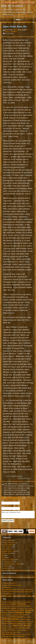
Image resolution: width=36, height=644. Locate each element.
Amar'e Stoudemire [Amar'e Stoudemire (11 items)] (16, 602)
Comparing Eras (8, 562)
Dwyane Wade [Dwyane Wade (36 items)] (23, 612)
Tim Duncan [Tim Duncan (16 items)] (20, 636)
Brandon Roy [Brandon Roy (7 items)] (5, 604)
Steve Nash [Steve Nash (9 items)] (26, 634)
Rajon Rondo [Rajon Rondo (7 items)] (23, 630)
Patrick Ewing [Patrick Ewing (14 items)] (24, 628)
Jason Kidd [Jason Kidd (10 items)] (5, 615)
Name (3, 501)
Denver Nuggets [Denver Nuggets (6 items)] (28, 609)
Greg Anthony (12, 488)
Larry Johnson (15, 490)
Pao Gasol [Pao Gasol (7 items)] (16, 628)
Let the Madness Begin (14, 476)
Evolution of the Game (8, 551)
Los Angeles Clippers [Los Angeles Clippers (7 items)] (24, 619)
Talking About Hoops (8, 560)
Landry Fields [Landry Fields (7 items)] (27, 617)
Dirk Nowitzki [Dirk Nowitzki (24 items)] (27, 610)
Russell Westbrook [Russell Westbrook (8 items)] (7, 632)
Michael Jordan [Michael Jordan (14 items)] (16, 624)
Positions (6, 566)
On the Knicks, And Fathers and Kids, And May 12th (17, 590)
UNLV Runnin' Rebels (23, 494)
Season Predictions (9, 543)
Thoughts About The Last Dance (12, 585)
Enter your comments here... (18, 515)
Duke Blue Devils (23, 486)
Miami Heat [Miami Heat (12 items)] (6, 624)
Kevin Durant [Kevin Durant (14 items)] (23, 615)
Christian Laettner (10, 486)
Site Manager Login (22, 641)
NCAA (16, 30)
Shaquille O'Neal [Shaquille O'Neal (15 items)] (9, 634)
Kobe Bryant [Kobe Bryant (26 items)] (17, 617)
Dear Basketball (6, 587)
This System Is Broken (8, 583)
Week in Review (8, 545)
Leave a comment (11, 32)
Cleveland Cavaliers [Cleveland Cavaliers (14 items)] (9, 608)
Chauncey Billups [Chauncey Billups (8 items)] (7, 606)
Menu (18, 20)
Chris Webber (23, 484)
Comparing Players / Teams (12, 564)
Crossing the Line (24, 478)
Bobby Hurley (13, 484)
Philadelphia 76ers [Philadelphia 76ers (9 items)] (14, 630)
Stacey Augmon (9, 494)
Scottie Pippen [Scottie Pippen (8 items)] (16, 632)
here (29, 282)
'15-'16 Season (6, 549)
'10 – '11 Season (7, 547)
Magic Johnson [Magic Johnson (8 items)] (22, 622)
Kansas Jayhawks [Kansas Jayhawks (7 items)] (13, 615)
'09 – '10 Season (7, 541)
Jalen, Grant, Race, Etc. (15, 27)
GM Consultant (6, 553)
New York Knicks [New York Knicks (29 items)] (22, 626)
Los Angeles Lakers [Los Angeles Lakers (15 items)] (10, 621)
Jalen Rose (21, 488)
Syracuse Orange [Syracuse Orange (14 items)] (8, 636)
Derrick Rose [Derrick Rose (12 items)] (15, 610)
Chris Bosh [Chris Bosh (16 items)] (16, 606)
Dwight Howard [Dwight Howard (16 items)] (8, 613)
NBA (3, 555)
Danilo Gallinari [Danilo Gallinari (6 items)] (21, 609)
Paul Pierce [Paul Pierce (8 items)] (5, 630)
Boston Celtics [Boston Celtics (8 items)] (27, 602)
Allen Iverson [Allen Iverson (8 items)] (5, 602)
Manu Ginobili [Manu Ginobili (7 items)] (30, 622)
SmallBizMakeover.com (30, 642)
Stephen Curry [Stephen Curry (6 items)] (19, 634)
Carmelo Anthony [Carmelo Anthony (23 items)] (17, 604)
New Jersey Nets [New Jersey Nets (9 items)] (27, 624)
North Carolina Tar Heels (21, 492)
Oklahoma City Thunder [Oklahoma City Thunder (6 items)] (7, 628)
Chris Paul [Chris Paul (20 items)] (26, 606)
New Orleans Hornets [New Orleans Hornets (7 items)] (7, 626)
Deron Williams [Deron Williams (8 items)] (6, 611)
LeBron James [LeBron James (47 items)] (10, 619)
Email (3, 506)
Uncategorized (6, 568)
